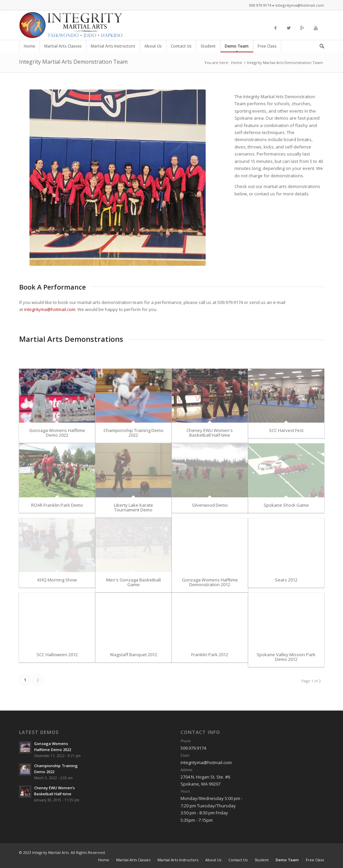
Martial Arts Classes (63, 48)
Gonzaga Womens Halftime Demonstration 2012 (210, 582)
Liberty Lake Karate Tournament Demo (133, 507)
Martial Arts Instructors (113, 48)
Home (29, 48)
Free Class (267, 48)
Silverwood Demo (210, 505)
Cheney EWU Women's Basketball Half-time (210, 433)
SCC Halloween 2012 (57, 655)
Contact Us (181, 48)
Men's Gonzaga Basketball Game (133, 582)
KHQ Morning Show (57, 580)
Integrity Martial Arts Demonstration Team (73, 62)
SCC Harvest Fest (286, 430)
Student (208, 48)
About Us (153, 48)
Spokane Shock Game (286, 505)
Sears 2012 (286, 580)
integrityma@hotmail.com (50, 309)
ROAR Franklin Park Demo (57, 505)
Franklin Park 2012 (210, 655)
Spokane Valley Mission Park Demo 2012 (286, 657)
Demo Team (237, 48)
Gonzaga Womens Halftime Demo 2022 (57, 433)
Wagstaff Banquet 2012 (133, 655)
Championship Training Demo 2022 (133, 433)
